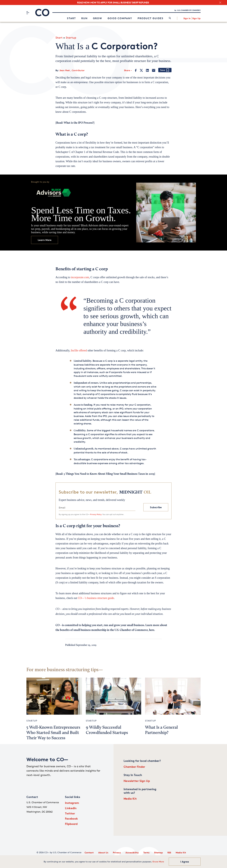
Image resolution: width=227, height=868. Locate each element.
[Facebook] (136, 70)
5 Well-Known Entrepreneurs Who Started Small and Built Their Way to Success (53, 733)
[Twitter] (141, 70)
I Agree (185, 862)
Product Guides (151, 18)
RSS (169, 853)
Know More (158, 862)
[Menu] (28, 13)
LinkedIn (71, 808)
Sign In (187, 18)
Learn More (45, 240)
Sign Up (196, 18)
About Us (103, 853)
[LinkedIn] (147, 70)
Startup (71, 38)
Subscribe (156, 507)
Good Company (120, 18)
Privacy (117, 853)
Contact (89, 853)
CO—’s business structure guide (96, 598)
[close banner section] (220, 3)
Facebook (71, 818)
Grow (98, 18)
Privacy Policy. (96, 514)
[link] (170, 18)
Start (71, 18)
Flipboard (71, 824)
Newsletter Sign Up (137, 781)
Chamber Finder (134, 767)
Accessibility (132, 853)
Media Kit (130, 798)
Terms (146, 853)
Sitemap (158, 853)
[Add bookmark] (165, 70)
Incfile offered (79, 350)
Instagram (72, 803)
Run (84, 18)
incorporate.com (80, 277)
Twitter (70, 813)
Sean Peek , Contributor (72, 70)
